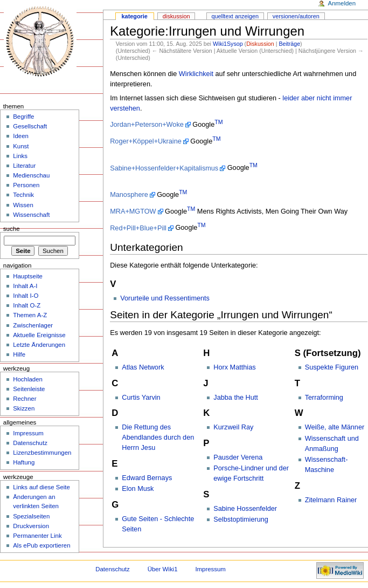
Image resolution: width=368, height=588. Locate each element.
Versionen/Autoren (296, 16)
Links (20, 156)
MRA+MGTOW (133, 211)
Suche (12, 229)
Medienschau (31, 175)
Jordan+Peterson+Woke (147, 125)
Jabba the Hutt (236, 398)
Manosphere (129, 195)
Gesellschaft (30, 126)
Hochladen (28, 379)
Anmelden (342, 3)
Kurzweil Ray (233, 427)
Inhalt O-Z (27, 305)
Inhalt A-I (25, 286)
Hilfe (19, 354)
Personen (26, 185)
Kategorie (135, 16)
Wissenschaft (31, 215)
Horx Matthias (234, 367)
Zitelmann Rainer (331, 500)
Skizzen (24, 408)
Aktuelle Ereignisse (39, 335)
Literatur (24, 166)
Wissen (23, 205)
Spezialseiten (31, 516)
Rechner (25, 399)
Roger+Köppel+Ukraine (146, 141)
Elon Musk (138, 489)
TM (218, 122)
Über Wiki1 (163, 569)
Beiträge (289, 44)
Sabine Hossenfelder (245, 509)
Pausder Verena (238, 457)
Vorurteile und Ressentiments (165, 298)
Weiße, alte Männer (335, 427)
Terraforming (324, 398)
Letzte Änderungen (39, 345)
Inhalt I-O (26, 296)
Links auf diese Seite (41, 487)
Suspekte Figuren (332, 367)
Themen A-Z (30, 315)
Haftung (24, 462)
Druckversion (31, 526)
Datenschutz (30, 443)
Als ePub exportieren (41, 545)
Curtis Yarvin (141, 398)
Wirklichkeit (196, 74)
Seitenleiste (29, 389)
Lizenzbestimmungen (42, 453)
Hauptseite (28, 276)
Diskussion (260, 44)
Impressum (28, 433)
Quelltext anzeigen (235, 16)
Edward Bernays (147, 478)
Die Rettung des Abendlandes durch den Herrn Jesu (158, 437)
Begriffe (23, 117)
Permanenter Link (37, 536)
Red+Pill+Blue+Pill (138, 228)
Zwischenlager (33, 325)
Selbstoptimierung (241, 519)
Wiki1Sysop (228, 44)
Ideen (21, 136)
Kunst (21, 146)
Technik (23, 195)
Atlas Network (143, 367)
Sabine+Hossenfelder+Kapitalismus (164, 168)
